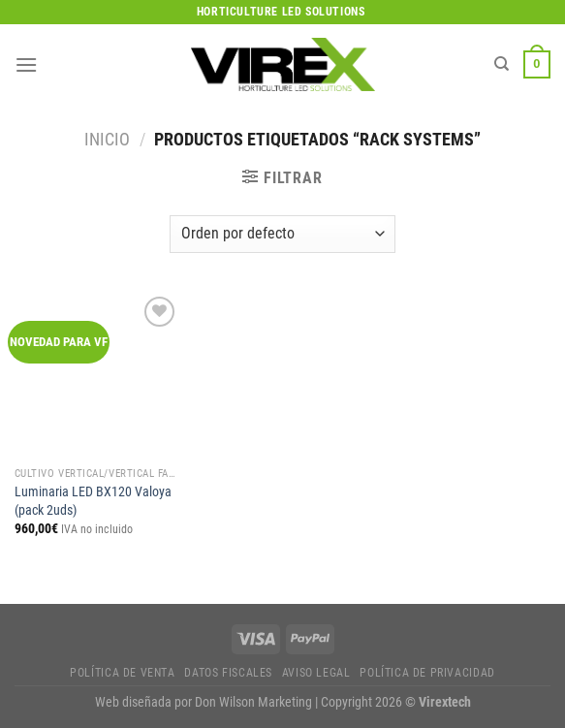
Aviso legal (316, 673)
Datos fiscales (228, 673)
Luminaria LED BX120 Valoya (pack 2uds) (93, 501)
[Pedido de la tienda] (282, 234)
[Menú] (26, 64)
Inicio (107, 139)
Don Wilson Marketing (253, 702)
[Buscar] (502, 64)
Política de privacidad (427, 673)
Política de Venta (122, 673)
